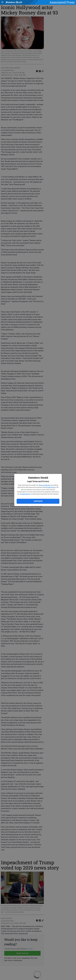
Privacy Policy (51, 487)
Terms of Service (45, 485)
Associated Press (62, 2)
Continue (38, 501)
